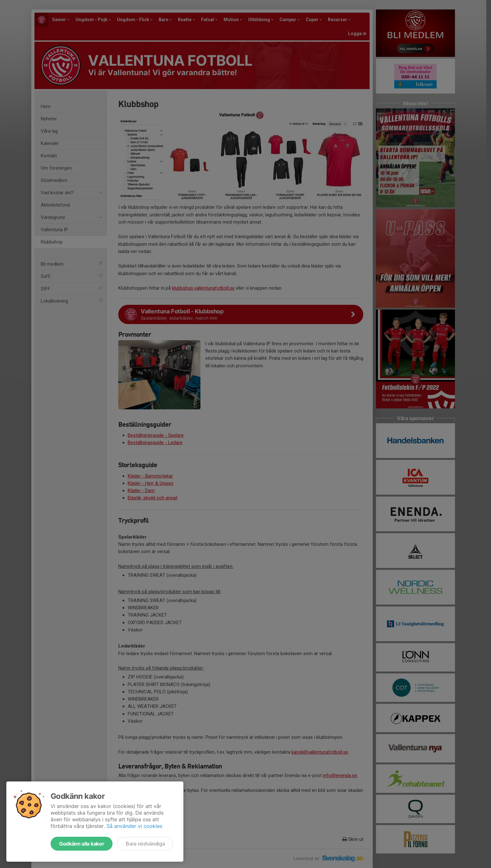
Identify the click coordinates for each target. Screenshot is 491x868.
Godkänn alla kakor (82, 844)
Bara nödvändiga (145, 844)
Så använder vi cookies (134, 826)
